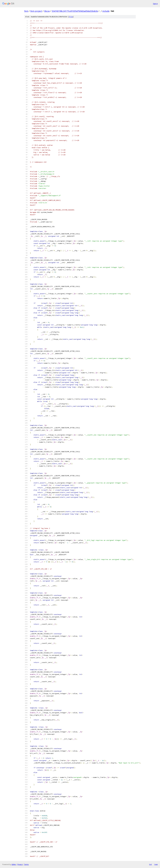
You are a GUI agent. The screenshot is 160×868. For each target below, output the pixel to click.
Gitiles (14, 864)
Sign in (155, 4)
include (106, 11)
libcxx (47, 11)
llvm (26, 11)
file (71, 17)
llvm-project (36, 11)
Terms (26, 864)
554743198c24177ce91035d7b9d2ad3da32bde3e (75, 11)
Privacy (20, 864)
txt (150, 864)
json (156, 864)
